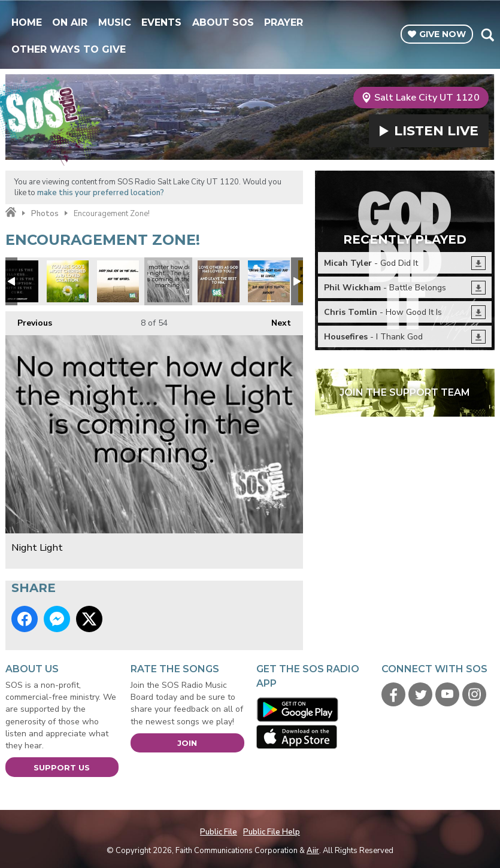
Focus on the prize (118, 281)
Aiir (313, 851)
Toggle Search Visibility (487, 35)
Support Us (62, 767)
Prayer (284, 22)
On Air (70, 22)
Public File (219, 832)
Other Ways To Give (69, 49)
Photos (45, 214)
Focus (269, 281)
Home (27, 22)
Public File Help (272, 832)
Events (161, 22)
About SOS (223, 22)
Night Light (168, 281)
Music (115, 22)
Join (187, 743)
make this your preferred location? (101, 193)
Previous (29, 320)
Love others (219, 281)
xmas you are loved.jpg (68, 281)
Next (275, 320)
